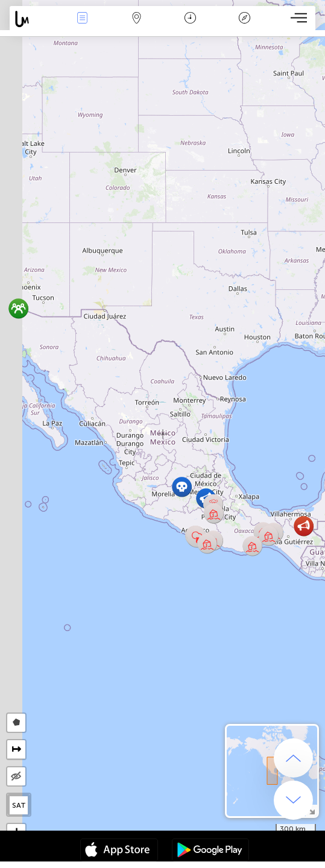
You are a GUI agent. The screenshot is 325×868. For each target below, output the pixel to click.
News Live (83, 19)
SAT (19, 805)
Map (136, 19)
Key (244, 19)
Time (190, 19)
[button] (207, 543)
